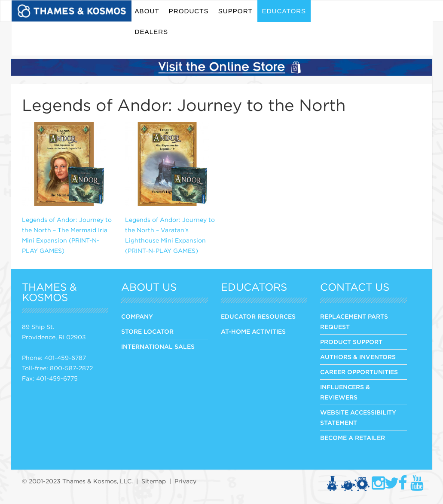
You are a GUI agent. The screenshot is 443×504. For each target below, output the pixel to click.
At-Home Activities (253, 332)
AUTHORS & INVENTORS (358, 357)
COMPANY (137, 317)
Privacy (185, 481)
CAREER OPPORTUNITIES (359, 372)
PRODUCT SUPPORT (351, 342)
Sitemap (154, 481)
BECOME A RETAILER (353, 438)
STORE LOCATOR (147, 332)
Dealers (152, 32)
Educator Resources (258, 317)
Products (189, 11)
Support (235, 11)
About (147, 11)
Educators (284, 11)
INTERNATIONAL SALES (158, 347)
